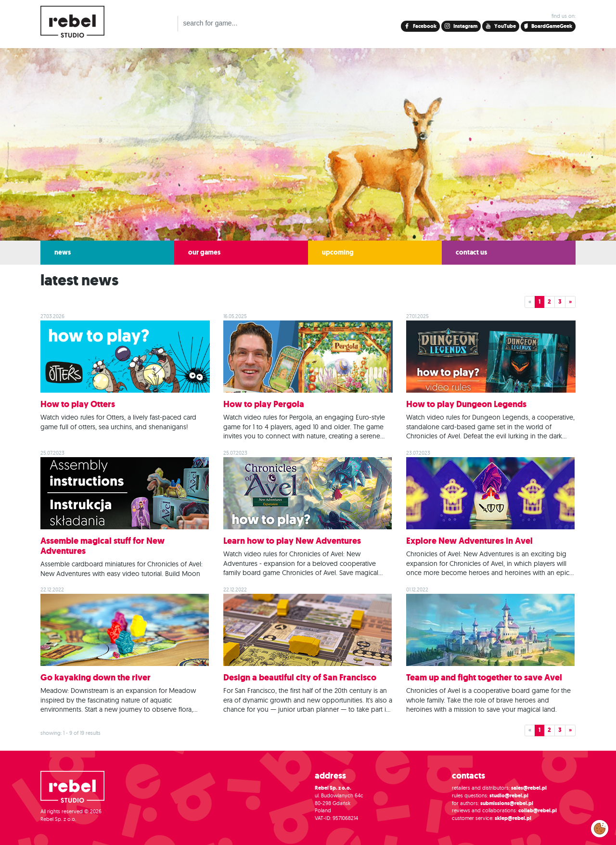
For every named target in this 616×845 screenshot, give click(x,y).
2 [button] (549, 302)
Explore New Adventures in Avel (469, 541)
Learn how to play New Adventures (292, 541)
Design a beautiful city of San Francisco (300, 678)
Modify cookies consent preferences (600, 828)
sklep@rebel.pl (513, 818)
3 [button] (560, 302)
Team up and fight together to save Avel (484, 678)
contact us (471, 252)
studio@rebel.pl (509, 796)
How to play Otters (78, 404)
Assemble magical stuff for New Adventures (103, 546)
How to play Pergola (264, 404)
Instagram (465, 26)
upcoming (338, 252)
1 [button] (539, 302)
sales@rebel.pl (529, 788)
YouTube (505, 26)
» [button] (570, 302)
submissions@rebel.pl (507, 803)
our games (204, 252)
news (63, 252)
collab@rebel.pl (538, 811)
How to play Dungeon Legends (466, 404)
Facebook (424, 26)
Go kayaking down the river (96, 678)
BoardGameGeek (548, 26)
